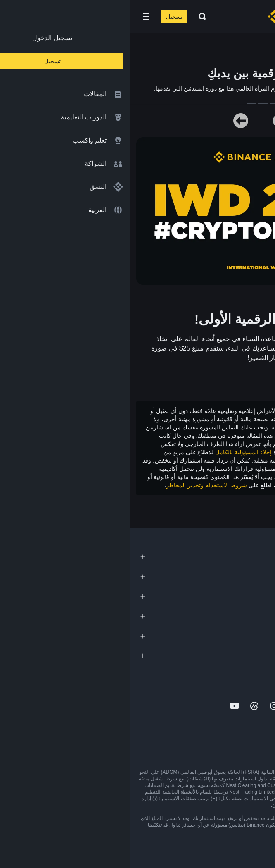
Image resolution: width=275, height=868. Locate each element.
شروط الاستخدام (96, 485)
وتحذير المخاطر (55, 485)
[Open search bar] (70, 17)
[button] (17, 17)
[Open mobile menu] (17, 17)
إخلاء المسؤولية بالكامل (114, 452)
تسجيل (45, 17)
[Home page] (164, 17)
